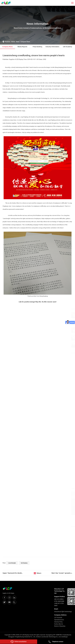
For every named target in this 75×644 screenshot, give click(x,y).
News (18, 42)
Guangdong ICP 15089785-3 (54, 635)
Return (39, 573)
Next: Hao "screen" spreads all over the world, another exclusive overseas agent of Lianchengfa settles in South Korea (62, 573)
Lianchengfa (12, 563)
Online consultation (19, 642)
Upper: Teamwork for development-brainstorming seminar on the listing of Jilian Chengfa (13, 573)
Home (13, 42)
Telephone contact (56, 642)
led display (24, 563)
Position (8, 42)
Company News (25, 42)
